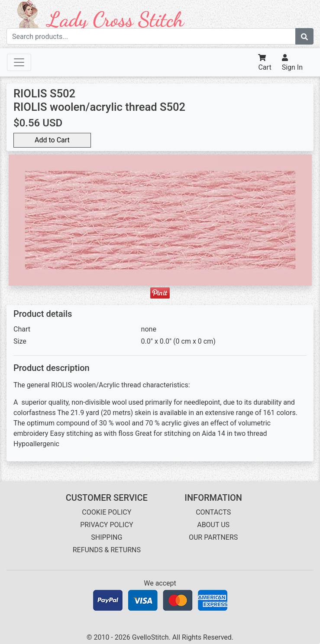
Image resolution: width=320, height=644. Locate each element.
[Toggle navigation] (19, 62)
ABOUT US (213, 525)
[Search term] (151, 36)
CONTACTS (213, 512)
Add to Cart (52, 140)
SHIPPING (107, 537)
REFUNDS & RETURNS (107, 550)
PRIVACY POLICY (107, 525)
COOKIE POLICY (107, 512)
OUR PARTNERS (213, 537)
